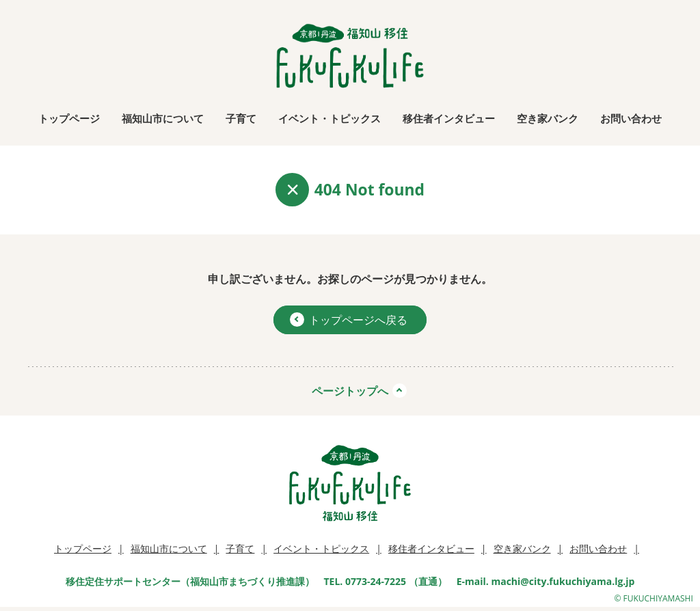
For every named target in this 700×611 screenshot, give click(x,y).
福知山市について (163, 118)
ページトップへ (350, 391)
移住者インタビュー (449, 118)
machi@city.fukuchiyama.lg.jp (563, 581)
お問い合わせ (631, 118)
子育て (241, 118)
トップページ (69, 118)
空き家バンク (548, 118)
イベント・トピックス (329, 118)
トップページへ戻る (349, 320)
